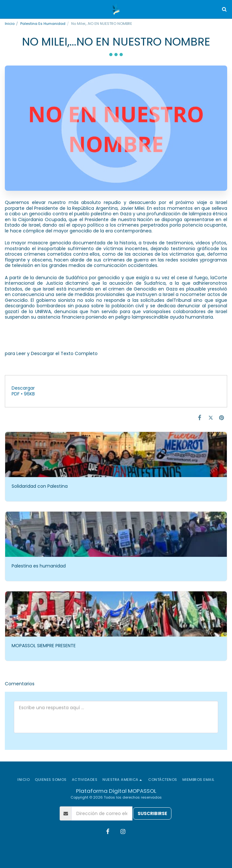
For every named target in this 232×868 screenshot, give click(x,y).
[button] (7, 9)
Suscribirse (152, 813)
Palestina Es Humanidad (43, 24)
